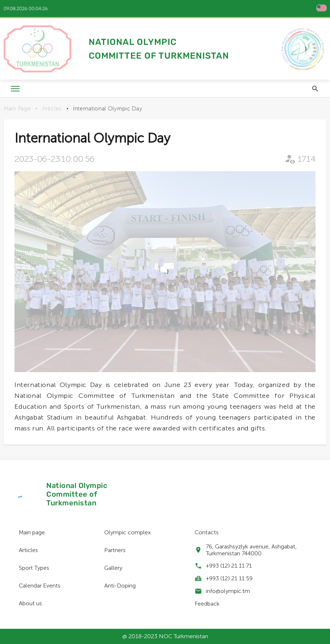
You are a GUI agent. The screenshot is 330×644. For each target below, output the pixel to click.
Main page (32, 532)
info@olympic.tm (228, 591)
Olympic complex (128, 532)
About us (30, 603)
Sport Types (34, 568)
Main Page (17, 109)
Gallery (113, 568)
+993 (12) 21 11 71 (229, 566)
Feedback (207, 604)
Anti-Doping (120, 586)
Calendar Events (40, 586)
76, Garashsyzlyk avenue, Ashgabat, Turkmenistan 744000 (251, 550)
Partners (115, 550)
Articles (52, 109)
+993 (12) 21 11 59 (229, 578)
